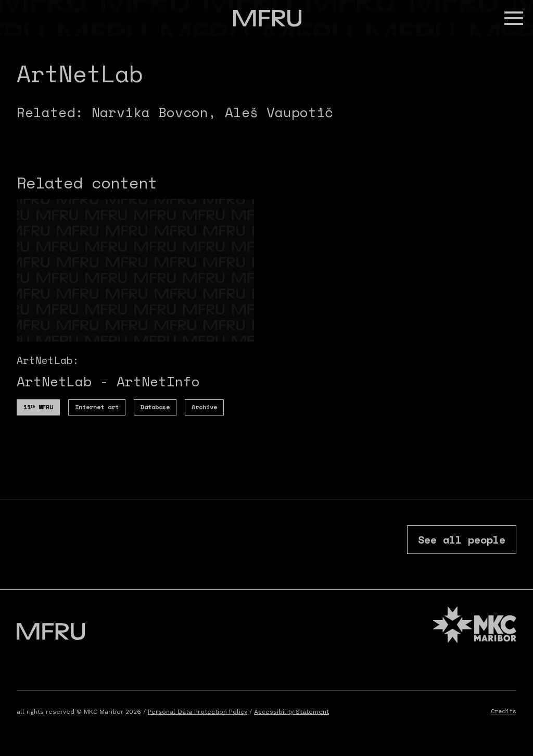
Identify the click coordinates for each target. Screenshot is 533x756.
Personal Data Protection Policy (198, 712)
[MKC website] (475, 626)
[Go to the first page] (267, 18)
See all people (462, 540)
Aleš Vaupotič (279, 112)
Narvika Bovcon (150, 112)
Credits (504, 711)
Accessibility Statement (291, 712)
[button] (514, 18)
